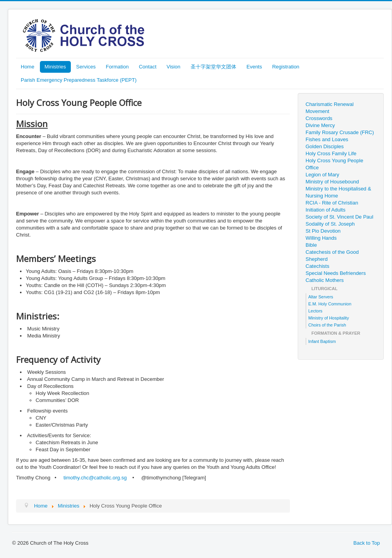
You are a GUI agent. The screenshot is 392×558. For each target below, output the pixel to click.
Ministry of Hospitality (329, 318)
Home (28, 67)
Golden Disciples (325, 146)
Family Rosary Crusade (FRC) (340, 132)
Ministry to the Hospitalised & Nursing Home (338, 192)
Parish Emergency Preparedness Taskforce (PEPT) (79, 80)
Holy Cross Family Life (331, 153)
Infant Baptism (322, 341)
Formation (117, 67)
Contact (148, 67)
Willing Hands (321, 238)
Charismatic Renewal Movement (330, 108)
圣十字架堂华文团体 (213, 67)
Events (254, 67)
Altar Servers (321, 297)
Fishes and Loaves (327, 139)
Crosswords (319, 118)
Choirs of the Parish (327, 325)
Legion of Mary (322, 175)
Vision (174, 67)
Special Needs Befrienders (336, 273)
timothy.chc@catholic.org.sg (95, 478)
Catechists (317, 266)
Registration (286, 67)
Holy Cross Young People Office (334, 164)
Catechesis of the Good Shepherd (332, 256)
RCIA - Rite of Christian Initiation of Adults (332, 206)
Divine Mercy (320, 125)
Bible (311, 245)
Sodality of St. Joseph (330, 224)
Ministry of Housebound (332, 182)
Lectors (315, 311)
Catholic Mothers (325, 280)
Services (86, 67)
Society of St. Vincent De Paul (339, 217)
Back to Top (367, 543)
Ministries (55, 67)
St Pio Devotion (323, 231)
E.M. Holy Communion (330, 304)
